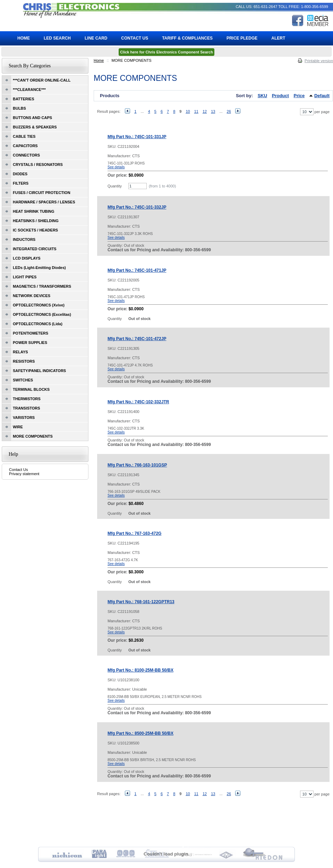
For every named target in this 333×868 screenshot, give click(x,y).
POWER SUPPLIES (30, 343)
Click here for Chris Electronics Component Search (166, 52)
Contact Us (18, 470)
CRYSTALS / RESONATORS (38, 165)
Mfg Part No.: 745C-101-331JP (137, 137)
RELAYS (20, 352)
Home (99, 60)
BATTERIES (24, 99)
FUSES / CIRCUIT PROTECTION (42, 193)
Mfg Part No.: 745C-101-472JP (137, 339)
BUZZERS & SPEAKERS (35, 127)
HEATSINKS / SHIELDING (36, 221)
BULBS (19, 108)
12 (205, 111)
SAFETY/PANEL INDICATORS (39, 371)
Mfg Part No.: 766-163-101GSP (137, 465)
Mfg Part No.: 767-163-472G (134, 533)
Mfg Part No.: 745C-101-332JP (137, 207)
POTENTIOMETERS (31, 333)
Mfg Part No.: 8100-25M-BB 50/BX (140, 670)
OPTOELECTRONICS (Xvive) (39, 305)
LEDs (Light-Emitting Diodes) (39, 268)
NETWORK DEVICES (32, 296)
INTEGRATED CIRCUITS (35, 249)
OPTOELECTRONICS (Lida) (38, 324)
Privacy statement (24, 474)
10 (188, 111)
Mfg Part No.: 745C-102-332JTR (138, 402)
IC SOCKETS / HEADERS (35, 230)
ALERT (278, 38)
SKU (262, 96)
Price (299, 96)
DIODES (20, 174)
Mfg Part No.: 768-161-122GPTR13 (141, 602)
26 (229, 111)
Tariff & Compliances (187, 38)
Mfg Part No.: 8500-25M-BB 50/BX (140, 733)
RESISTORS (24, 361)
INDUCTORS (24, 239)
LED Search (57, 38)
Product (280, 96)
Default (322, 96)
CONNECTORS (26, 155)
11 (196, 111)
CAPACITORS (25, 146)
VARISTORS (24, 418)
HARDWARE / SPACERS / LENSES (44, 202)
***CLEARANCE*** (29, 90)
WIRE (18, 427)
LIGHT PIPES (25, 277)
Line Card (96, 38)
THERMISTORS (27, 399)
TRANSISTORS (27, 408)
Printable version (319, 61)
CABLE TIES (24, 136)
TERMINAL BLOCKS (31, 389)
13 (213, 111)
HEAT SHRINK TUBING (34, 211)
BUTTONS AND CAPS (32, 118)
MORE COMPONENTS (33, 436)
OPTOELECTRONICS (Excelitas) (42, 314)
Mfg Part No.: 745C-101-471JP (137, 270)
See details (116, 167)
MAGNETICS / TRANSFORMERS (42, 286)
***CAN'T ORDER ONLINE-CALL (42, 80)
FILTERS (21, 183)
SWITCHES (23, 380)
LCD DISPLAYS (27, 258)
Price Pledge (242, 38)
